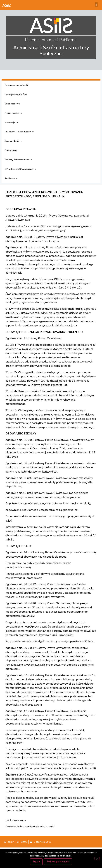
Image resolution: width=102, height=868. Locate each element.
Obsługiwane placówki (16, 94)
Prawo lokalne (13, 113)
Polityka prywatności (58, 862)
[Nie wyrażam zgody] (97, 858)
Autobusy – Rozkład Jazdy (19, 132)
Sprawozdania (13, 141)
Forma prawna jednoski (16, 85)
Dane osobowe (12, 104)
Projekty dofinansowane (18, 160)
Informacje (11, 122)
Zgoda (36, 862)
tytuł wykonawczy (16, 820)
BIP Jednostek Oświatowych (20, 169)
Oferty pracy (11, 150)
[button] (96, 5)
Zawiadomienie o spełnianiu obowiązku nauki (30, 826)
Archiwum (11, 178)
